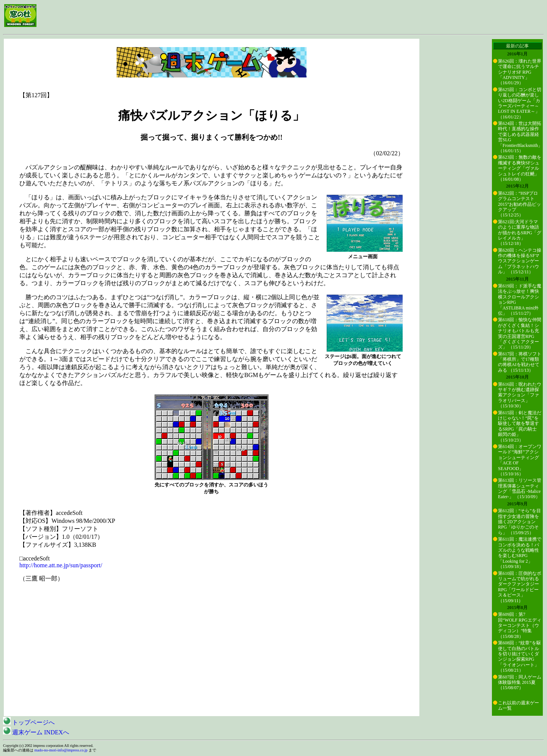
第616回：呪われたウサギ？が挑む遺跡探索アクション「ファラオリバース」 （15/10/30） (520, 395)
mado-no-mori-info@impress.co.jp (61, 750)
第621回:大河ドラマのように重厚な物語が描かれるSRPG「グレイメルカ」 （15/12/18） (520, 233)
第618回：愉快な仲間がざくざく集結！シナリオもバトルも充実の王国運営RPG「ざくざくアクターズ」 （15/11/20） (520, 333)
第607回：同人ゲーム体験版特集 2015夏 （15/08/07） (520, 683)
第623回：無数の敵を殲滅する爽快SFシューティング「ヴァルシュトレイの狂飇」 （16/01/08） (520, 168)
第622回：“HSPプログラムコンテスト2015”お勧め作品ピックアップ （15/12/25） (519, 204)
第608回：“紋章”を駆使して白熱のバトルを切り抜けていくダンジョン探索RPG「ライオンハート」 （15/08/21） (519, 657)
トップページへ (29, 722)
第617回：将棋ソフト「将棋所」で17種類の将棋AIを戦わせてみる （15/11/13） (520, 362)
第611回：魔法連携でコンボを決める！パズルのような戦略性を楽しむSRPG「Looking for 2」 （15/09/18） (520, 553)
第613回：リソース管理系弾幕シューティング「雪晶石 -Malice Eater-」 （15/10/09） (520, 488)
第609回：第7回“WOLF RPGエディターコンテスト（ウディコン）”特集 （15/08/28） (520, 625)
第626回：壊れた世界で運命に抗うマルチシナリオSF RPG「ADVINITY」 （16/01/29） (520, 72)
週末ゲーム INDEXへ (36, 732)
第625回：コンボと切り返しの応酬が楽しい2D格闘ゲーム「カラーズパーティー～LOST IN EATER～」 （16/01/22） (520, 103)
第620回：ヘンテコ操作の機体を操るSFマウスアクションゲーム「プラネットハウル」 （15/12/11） (520, 261)
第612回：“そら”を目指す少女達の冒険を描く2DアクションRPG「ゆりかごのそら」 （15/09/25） (519, 522)
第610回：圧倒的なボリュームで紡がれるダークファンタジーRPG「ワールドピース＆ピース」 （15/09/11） (520, 587)
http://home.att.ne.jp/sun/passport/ (61, 565)
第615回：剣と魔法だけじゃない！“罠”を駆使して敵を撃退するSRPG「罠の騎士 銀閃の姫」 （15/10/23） (520, 426)
